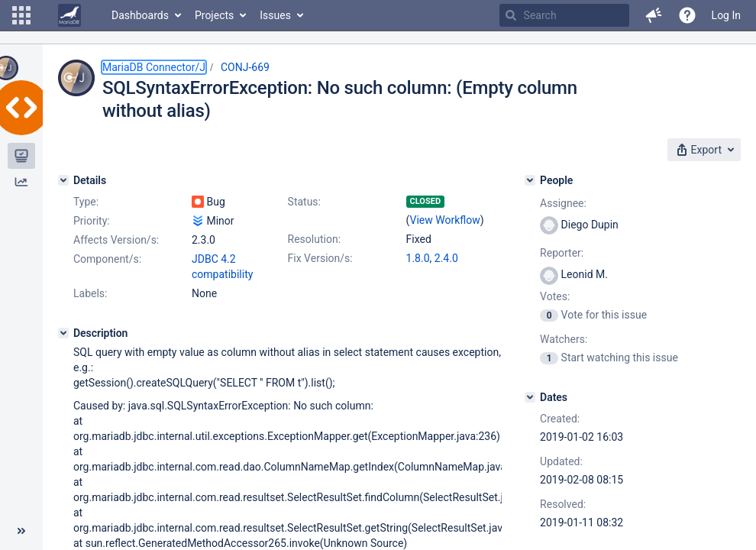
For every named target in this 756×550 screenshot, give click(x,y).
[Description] (63, 333)
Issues (275, 15)
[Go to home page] (69, 15)
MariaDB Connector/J (154, 67)
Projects (214, 15)
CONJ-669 (245, 67)
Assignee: (563, 203)
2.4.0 (446, 258)
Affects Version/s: (116, 240)
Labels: (90, 293)
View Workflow (445, 220)
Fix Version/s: (320, 258)
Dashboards (140, 15)
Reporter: (562, 253)
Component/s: (107, 259)
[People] (530, 180)
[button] (21, 15)
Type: (86, 202)
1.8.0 (418, 258)
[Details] (63, 180)
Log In (726, 15)
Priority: (92, 221)
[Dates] (530, 397)
